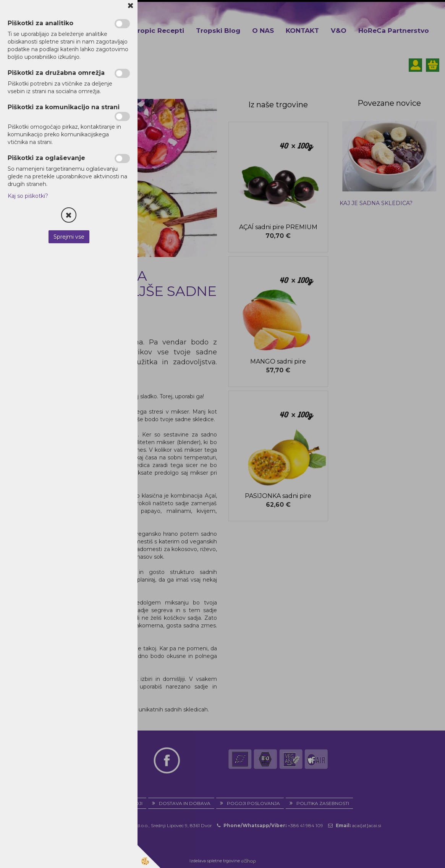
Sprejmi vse (69, 237)
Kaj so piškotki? (28, 196)
